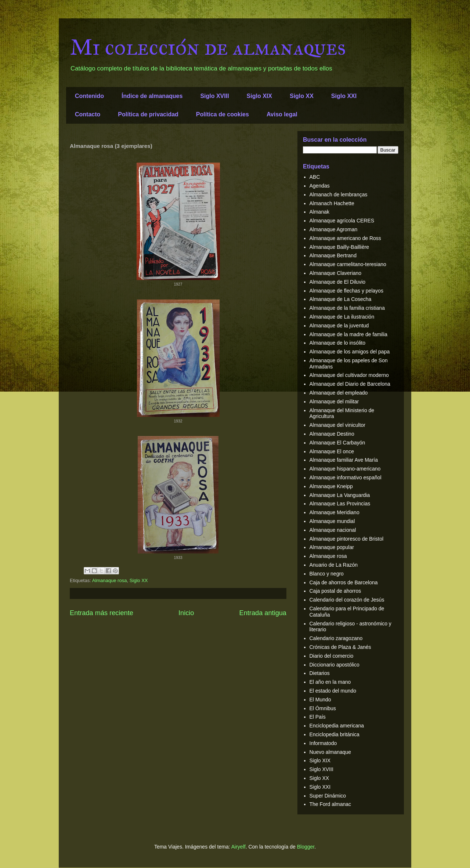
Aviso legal (282, 114)
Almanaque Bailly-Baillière (339, 247)
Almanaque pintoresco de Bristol (347, 539)
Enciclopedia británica (335, 734)
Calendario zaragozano (336, 638)
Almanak (319, 212)
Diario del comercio (332, 656)
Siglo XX (302, 96)
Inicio (186, 613)
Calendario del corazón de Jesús (347, 600)
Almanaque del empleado (339, 393)
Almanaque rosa (110, 580)
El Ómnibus (323, 708)
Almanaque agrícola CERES (342, 221)
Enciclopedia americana (337, 726)
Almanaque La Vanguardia (340, 495)
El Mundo (320, 700)
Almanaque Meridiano (335, 512)
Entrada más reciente (102, 613)
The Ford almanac (330, 804)
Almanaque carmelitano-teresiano (348, 264)
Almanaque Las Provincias (340, 504)
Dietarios (320, 673)
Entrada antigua (263, 613)
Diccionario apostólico (335, 665)
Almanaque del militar (334, 402)
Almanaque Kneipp (331, 486)
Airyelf (238, 847)
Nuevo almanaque (330, 752)
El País (318, 717)
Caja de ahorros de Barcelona (344, 582)
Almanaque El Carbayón (337, 443)
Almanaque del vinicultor (338, 425)
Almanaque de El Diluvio (338, 282)
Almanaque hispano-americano (345, 469)
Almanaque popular (332, 547)
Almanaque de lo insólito (338, 343)
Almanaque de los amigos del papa (350, 352)
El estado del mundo (333, 691)
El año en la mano (330, 682)
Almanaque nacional (333, 530)
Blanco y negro (327, 574)
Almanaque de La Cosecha (341, 299)
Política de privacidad (148, 114)
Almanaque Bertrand (333, 255)
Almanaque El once (332, 451)
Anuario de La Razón (334, 565)
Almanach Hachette (332, 203)
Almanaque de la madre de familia (348, 334)
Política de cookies (223, 114)
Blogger (306, 847)
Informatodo (323, 743)
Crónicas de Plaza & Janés (340, 647)
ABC (315, 177)
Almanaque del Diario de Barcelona (350, 384)
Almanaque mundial (332, 521)
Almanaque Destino (332, 434)
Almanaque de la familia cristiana (347, 308)
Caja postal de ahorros (335, 591)
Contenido (89, 96)
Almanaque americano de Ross (345, 238)
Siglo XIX (259, 96)
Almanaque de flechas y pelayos (347, 291)
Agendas (320, 186)
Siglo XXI (344, 96)
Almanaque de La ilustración (342, 317)
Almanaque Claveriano (336, 273)
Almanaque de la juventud (339, 326)
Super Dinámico (328, 796)
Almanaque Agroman (334, 229)
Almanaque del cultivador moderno (349, 375)
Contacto (88, 114)
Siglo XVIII (214, 96)
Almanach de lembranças (339, 195)
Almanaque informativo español (346, 477)
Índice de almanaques (152, 96)
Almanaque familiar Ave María (344, 460)
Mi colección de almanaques (208, 47)
